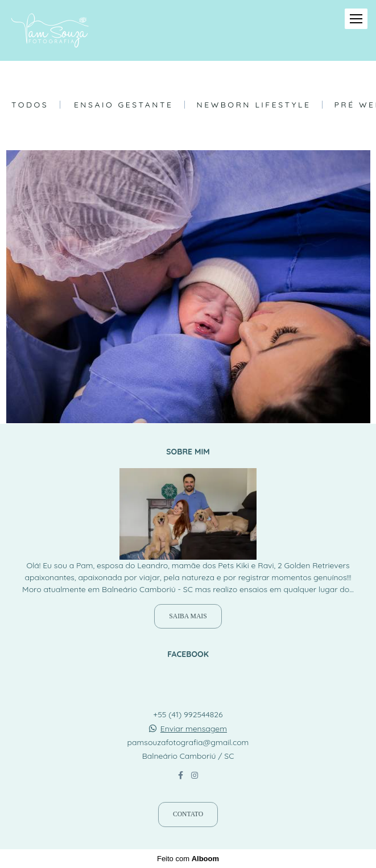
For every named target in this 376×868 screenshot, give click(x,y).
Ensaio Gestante (124, 105)
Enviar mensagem (194, 729)
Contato (188, 814)
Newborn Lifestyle (253, 105)
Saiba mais (188, 616)
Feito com (188, 859)
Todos (30, 105)
